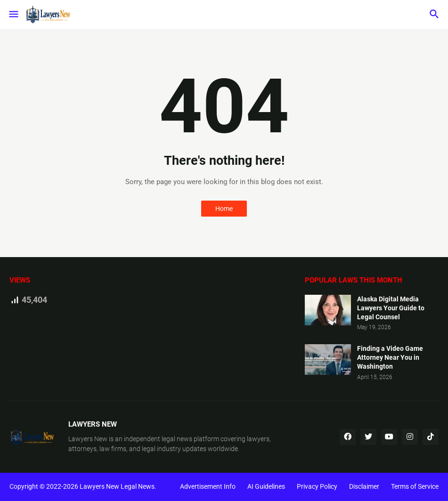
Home (224, 209)
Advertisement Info (208, 486)
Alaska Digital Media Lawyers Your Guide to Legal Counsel (391, 308)
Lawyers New (88, 439)
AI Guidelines (266, 486)
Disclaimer (364, 486)
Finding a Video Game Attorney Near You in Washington (390, 357)
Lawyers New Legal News (117, 486)
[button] (13, 15)
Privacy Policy (317, 486)
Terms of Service (415, 486)
